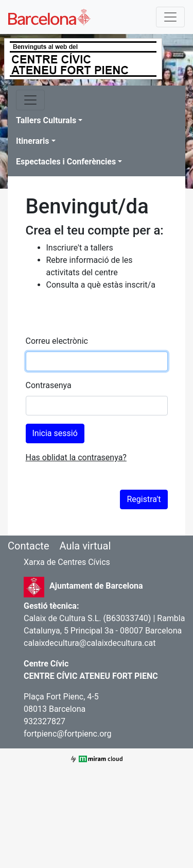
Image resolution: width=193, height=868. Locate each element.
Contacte (29, 546)
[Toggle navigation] (170, 17)
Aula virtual (85, 546)
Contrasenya (49, 385)
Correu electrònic (57, 341)
